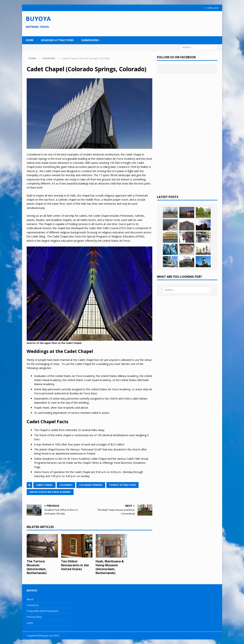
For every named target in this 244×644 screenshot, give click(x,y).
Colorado (66, 485)
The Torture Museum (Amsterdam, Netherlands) (37, 567)
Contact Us (33, 605)
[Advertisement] (146, 23)
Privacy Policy (34, 617)
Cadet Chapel (44, 485)
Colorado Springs (91, 485)
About (30, 599)
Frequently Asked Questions (43, 611)
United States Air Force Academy (50, 492)
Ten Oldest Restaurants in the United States (75, 565)
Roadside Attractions (57, 40)
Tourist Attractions (122, 485)
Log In (30, 623)
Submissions (90, 40)
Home (30, 40)
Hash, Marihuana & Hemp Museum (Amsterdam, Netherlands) (110, 567)
